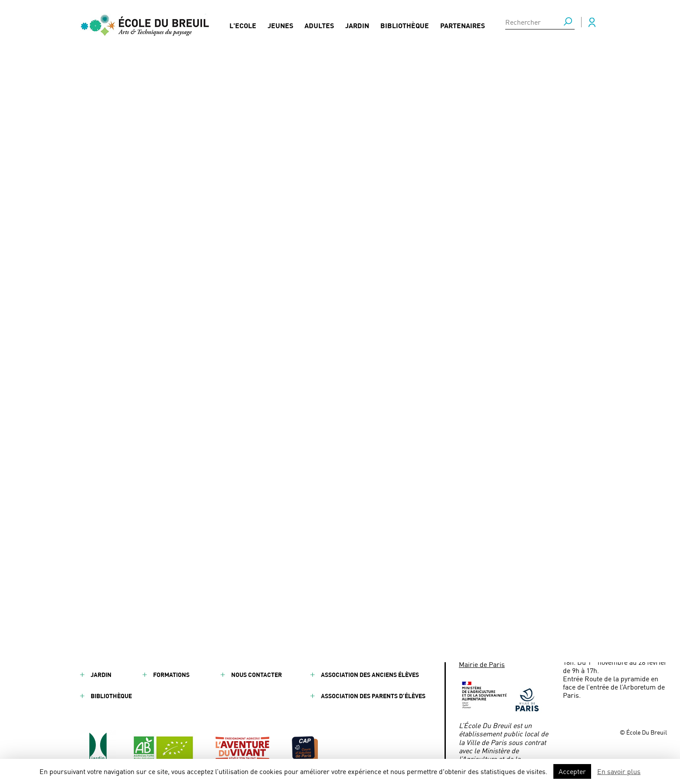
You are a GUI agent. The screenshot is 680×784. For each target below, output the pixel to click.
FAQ (237, 632)
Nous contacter (257, 675)
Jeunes (280, 28)
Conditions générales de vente (370, 653)
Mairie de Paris (482, 664)
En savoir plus (619, 771)
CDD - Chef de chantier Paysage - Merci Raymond (320, 329)
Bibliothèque (405, 28)
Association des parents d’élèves (373, 696)
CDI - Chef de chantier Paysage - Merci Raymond (319, 343)
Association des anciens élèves (370, 675)
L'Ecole (243, 28)
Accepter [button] (572, 771)
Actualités (170, 653)
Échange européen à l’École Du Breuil (302, 292)
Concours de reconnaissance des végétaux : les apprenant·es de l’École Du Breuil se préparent (344, 310)
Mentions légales (349, 632)
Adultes (319, 28)
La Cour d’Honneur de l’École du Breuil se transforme (327, 357)
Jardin (357, 28)
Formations (171, 675)
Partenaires (463, 28)
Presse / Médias (255, 653)
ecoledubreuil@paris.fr (512, 652)
